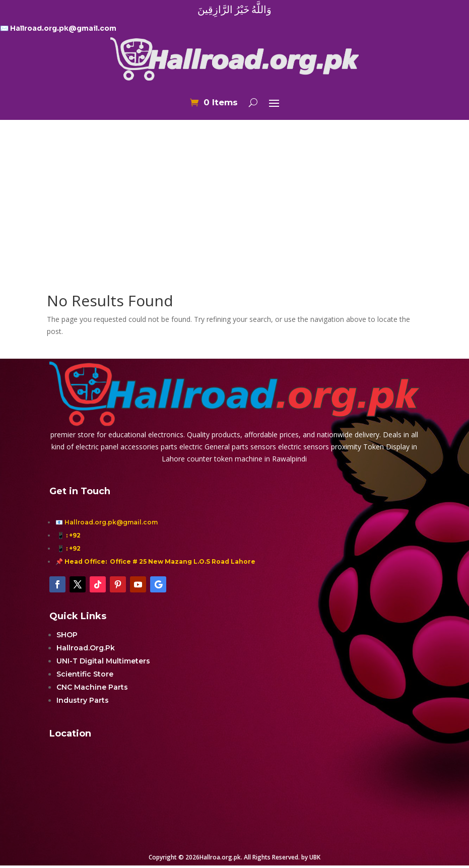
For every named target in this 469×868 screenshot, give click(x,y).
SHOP (67, 635)
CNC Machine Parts (92, 687)
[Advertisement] (234, 188)
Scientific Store (85, 674)
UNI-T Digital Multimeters (103, 661)
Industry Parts (83, 700)
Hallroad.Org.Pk (86, 648)
